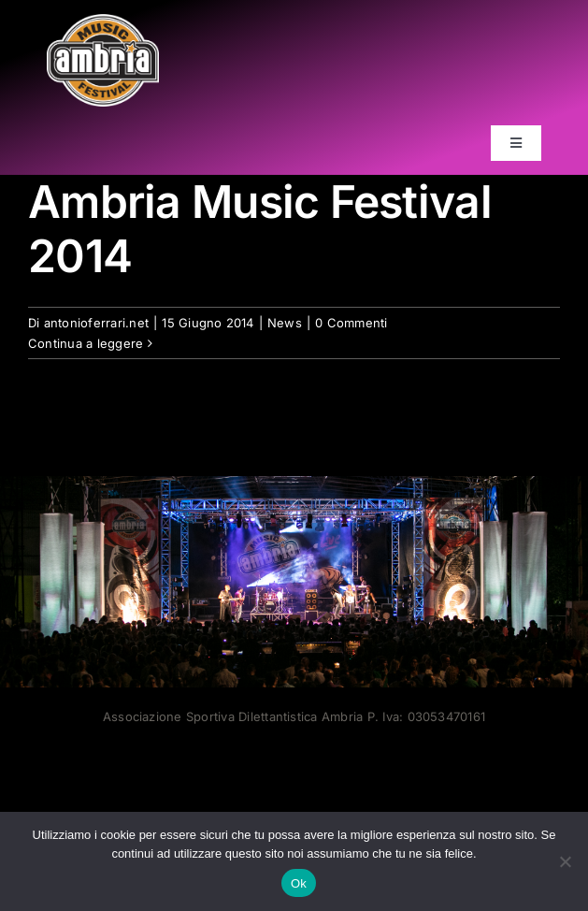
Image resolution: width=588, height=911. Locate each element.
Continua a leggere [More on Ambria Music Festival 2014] (86, 342)
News (285, 322)
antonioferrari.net (96, 322)
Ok (299, 883)
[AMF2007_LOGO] (103, 22)
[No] (565, 861)
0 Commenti (351, 322)
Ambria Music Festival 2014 (260, 229)
